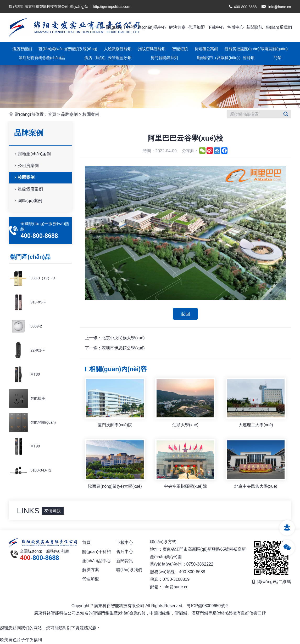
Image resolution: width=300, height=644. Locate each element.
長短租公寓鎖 (206, 49)
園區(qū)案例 (27, 201)
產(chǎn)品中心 (152, 27)
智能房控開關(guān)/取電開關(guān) (256, 49)
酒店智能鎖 (22, 49)
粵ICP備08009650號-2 (208, 606)
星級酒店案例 (28, 189)
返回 (185, 314)
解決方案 (177, 27)
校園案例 (91, 114)
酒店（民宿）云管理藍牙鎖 (108, 58)
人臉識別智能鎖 (118, 49)
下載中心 (216, 27)
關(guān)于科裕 (120, 27)
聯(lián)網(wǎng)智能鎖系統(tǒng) (68, 49)
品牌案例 (69, 114)
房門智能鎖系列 (164, 58)
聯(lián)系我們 (279, 27)
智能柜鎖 (180, 49)
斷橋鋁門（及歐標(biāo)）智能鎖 (226, 58)
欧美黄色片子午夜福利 (21, 640)
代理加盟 (197, 27)
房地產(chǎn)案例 (32, 154)
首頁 (99, 27)
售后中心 (235, 27)
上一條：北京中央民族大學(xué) (115, 338)
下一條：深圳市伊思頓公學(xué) (115, 348)
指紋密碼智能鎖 (152, 49)
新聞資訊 (255, 27)
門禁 (277, 58)
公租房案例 (26, 166)
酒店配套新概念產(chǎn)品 (42, 58)
